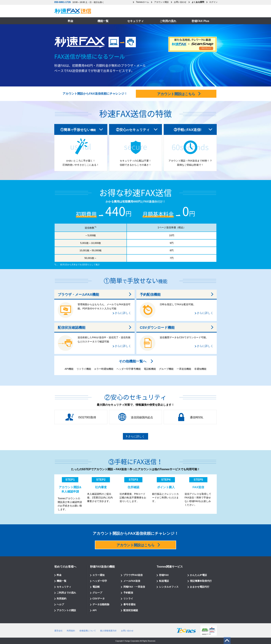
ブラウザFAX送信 (133, 575)
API (94, 610)
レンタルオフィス (169, 587)
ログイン (213, 2)
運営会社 (58, 631)
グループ (97, 593)
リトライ (128, 599)
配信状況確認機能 (72, 328)
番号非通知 (129, 604)
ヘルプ (60, 604)
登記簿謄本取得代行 (201, 581)
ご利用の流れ (168, 21)
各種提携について (88, 631)
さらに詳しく (123, 313)
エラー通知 (99, 575)
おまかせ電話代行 (200, 587)
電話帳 (96, 587)
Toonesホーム (142, 2)
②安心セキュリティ (133, 130)
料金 (71, 21)
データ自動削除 (101, 604)
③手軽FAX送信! (188, 130)
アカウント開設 (161, 2)
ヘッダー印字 (100, 581)
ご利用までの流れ (66, 593)
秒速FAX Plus (200, 21)
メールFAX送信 (132, 581)
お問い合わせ (180, 2)
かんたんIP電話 (198, 575)
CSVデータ (99, 599)
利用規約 (62, 599)
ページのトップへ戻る (226, 641)
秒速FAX (164, 575)
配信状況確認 (131, 610)
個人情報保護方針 (108, 631)
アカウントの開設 (66, 610)
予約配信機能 (150, 295)
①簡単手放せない (78, 130)
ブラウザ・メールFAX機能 (78, 295)
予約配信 (128, 593)
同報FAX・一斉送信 (134, 587)
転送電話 (164, 581)
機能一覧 (103, 21)
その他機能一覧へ (133, 361)
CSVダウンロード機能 (157, 328)
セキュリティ (135, 21)
